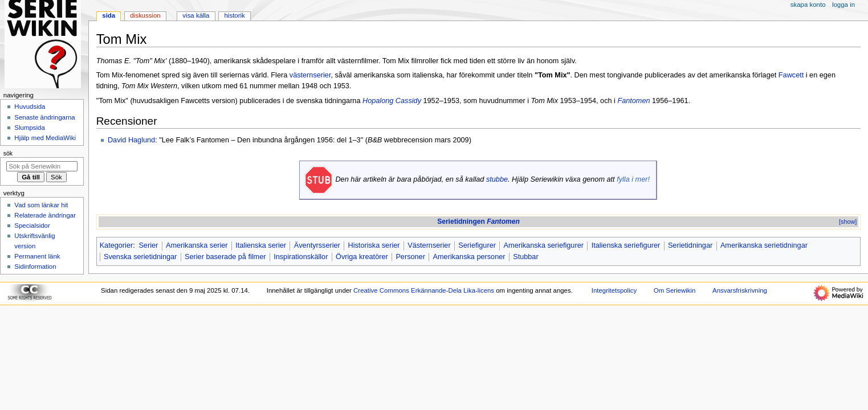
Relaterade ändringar (45, 215)
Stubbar (525, 257)
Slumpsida (29, 128)
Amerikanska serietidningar (764, 245)
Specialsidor (32, 225)
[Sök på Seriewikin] (42, 166)
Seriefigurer (477, 245)
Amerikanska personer (469, 257)
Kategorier (117, 245)
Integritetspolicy (614, 290)
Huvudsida (30, 106)
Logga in (843, 5)
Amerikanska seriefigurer (544, 245)
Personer (410, 257)
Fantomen (633, 101)
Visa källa (196, 15)
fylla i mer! (633, 179)
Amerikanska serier (197, 245)
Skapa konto (808, 5)
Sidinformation (35, 266)
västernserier (310, 75)
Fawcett (791, 75)
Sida (109, 15)
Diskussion (145, 15)
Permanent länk (37, 256)
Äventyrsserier (317, 245)
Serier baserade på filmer (225, 257)
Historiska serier (374, 245)
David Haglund (131, 140)
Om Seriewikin (675, 290)
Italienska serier (261, 245)
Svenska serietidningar (140, 257)
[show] (848, 222)
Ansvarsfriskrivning (740, 290)
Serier (148, 245)
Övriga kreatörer (362, 257)
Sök (8, 153)
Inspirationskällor (301, 257)
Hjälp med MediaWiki (45, 138)
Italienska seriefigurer (626, 245)
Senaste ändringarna (44, 117)
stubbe (497, 179)
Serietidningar (690, 245)
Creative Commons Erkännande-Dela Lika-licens (424, 290)
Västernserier (429, 245)
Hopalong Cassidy (392, 101)
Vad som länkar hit (41, 205)
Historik (235, 15)
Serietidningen (478, 222)
